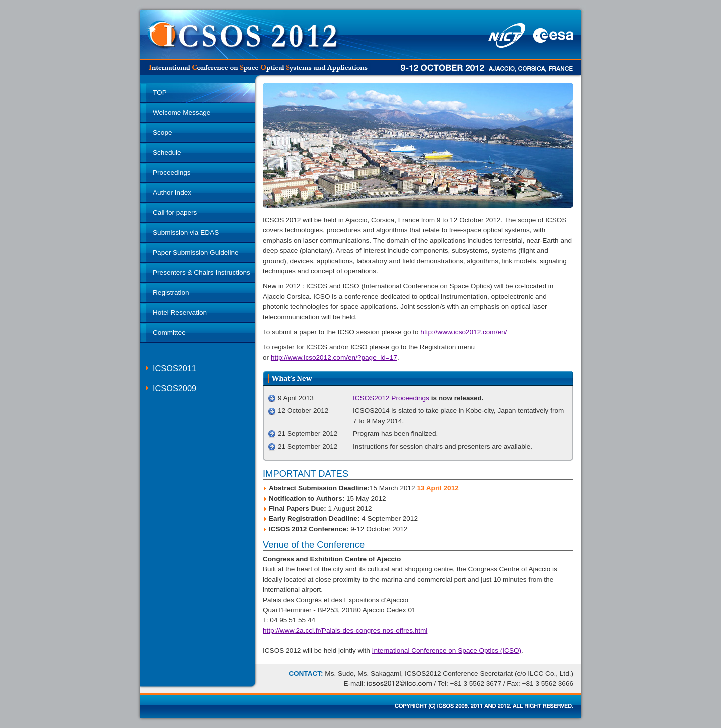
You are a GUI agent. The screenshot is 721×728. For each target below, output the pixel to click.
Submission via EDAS (186, 233)
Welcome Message (182, 112)
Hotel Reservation (180, 313)
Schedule (167, 152)
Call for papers (175, 213)
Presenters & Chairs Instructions (202, 273)
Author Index (172, 193)
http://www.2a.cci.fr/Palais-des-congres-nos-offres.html (345, 631)
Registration (171, 293)
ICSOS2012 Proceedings (391, 398)
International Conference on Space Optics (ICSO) (447, 651)
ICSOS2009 (174, 388)
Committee (169, 333)
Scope (162, 132)
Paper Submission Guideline (196, 253)
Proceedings (172, 172)
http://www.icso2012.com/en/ (463, 332)
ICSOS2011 (174, 368)
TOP (160, 92)
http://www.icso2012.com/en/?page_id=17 (334, 358)
